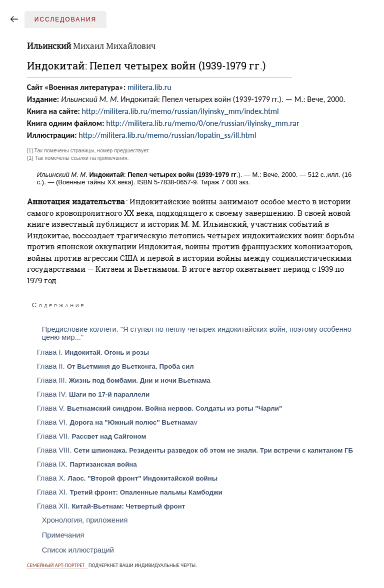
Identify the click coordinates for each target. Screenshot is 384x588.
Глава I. (93, 352)
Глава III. (124, 380)
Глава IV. (93, 394)
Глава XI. (130, 492)
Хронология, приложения (85, 520)
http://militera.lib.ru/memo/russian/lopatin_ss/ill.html (167, 135)
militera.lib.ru (149, 87)
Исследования (65, 19)
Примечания (63, 535)
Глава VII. (92, 436)
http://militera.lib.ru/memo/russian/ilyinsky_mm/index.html (180, 111)
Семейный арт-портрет (56, 565)
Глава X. (127, 478)
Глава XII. (111, 506)
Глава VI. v (117, 422)
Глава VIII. (195, 450)
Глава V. (160, 408)
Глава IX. (87, 464)
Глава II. (115, 366)
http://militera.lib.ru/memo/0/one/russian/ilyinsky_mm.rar (202, 123)
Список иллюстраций (78, 550)
